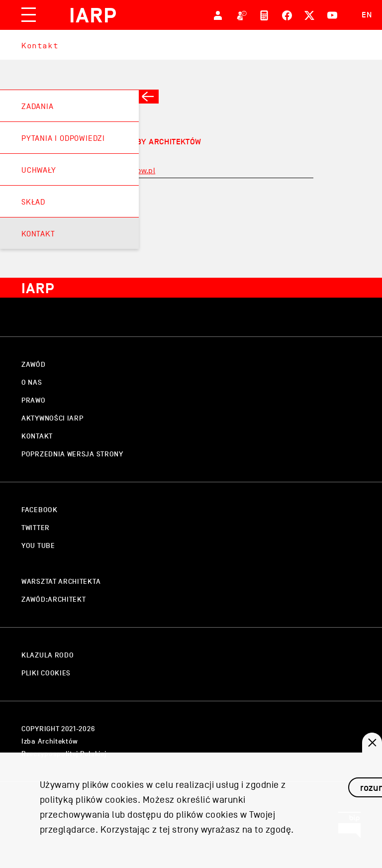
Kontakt (40, 46)
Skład (33, 202)
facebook (40, 510)
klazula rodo (48, 655)
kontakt (37, 436)
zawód (34, 365)
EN (367, 15)
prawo (34, 400)
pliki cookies (46, 673)
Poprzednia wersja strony (72, 454)
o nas (32, 382)
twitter (36, 528)
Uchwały (39, 170)
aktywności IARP (52, 418)
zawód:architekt (54, 599)
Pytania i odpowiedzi (63, 138)
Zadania (38, 107)
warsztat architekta (61, 582)
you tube (38, 546)
